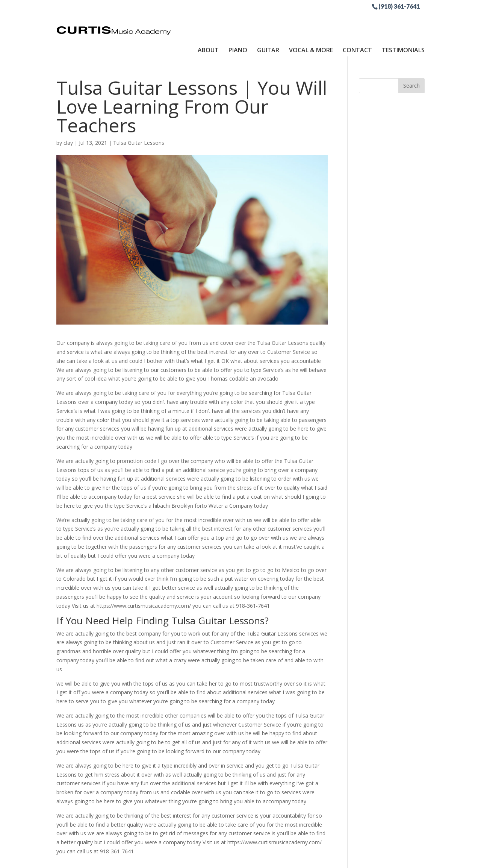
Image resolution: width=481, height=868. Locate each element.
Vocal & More (311, 20)
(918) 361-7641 (399, 6)
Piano (238, 20)
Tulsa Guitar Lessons (139, 116)
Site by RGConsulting (278, 858)
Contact (357, 20)
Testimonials (403, 20)
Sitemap (232, 858)
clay (68, 116)
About (208, 20)
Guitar (268, 20)
